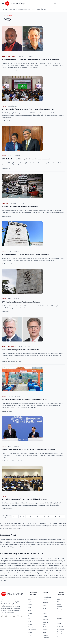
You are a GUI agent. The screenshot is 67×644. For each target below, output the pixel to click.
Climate (31, 616)
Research (31, 624)
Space (30, 633)
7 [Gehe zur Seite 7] (38, 516)
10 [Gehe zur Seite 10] (48, 516)
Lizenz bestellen (59, 605)
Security (31, 627)
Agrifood (31, 602)
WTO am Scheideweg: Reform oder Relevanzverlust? (20, 350)
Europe (30, 621)
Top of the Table (45, 623)
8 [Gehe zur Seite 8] (41, 516)
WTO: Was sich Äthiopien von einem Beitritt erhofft (20, 207)
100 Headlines (32, 630)
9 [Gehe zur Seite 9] (45, 516)
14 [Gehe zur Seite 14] (60, 516)
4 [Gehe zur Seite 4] (27, 516)
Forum (45, 608)
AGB (58, 637)
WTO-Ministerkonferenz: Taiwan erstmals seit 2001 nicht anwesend (26, 254)
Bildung (31, 608)
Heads (44, 627)
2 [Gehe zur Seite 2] (20, 516)
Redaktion (46, 600)
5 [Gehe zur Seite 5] (31, 516)
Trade (30, 635)
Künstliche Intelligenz (46, 636)
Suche (44, 633)
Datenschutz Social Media (61, 633)
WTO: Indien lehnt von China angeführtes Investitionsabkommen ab (26, 159)
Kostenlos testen (60, 600)
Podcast (45, 614)
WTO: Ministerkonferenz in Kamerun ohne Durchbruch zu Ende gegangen (28, 109)
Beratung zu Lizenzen (60, 610)
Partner (45, 630)
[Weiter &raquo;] (63, 516)
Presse (44, 605)
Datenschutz (60, 629)
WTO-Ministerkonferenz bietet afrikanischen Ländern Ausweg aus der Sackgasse (30, 59)
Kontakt (59, 624)
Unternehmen (47, 597)
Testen (55, 3)
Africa (30, 599)
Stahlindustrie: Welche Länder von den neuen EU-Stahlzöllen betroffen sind (29, 449)
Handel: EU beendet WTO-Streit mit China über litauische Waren (25, 400)
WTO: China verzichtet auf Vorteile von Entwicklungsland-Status (25, 499)
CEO (30, 610)
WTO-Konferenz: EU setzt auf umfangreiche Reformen (21, 302)
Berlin (30, 605)
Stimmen (45, 603)
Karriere (45, 617)
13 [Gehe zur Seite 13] (56, 516)
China (30, 613)
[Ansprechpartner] (58, 3)
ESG (29, 619)
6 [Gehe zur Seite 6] (34, 516)
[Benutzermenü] (63, 3)
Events (45, 611)
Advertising (46, 619)
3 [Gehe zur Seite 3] (24, 516)
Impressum (60, 626)
